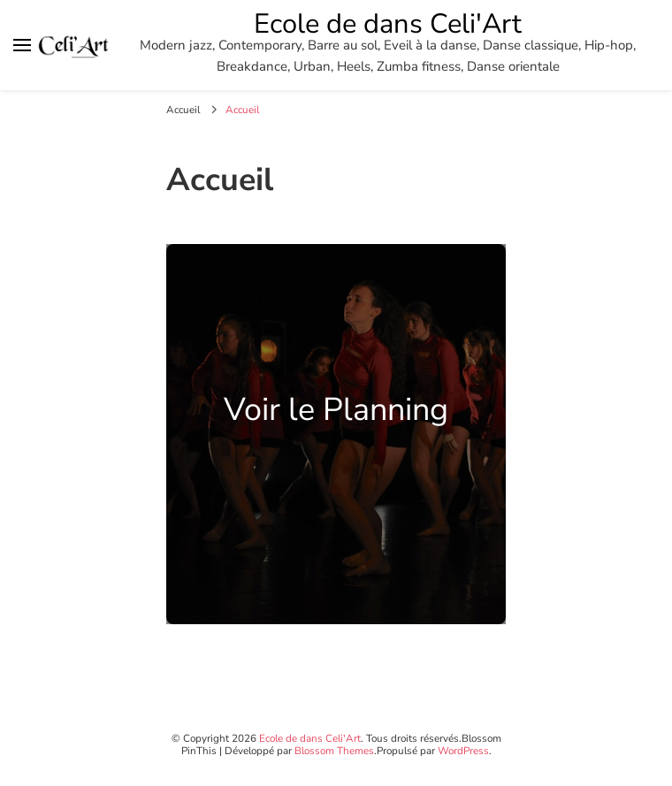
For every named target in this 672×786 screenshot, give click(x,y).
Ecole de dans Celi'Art (388, 24)
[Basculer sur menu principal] (22, 45)
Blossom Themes (334, 751)
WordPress (463, 751)
